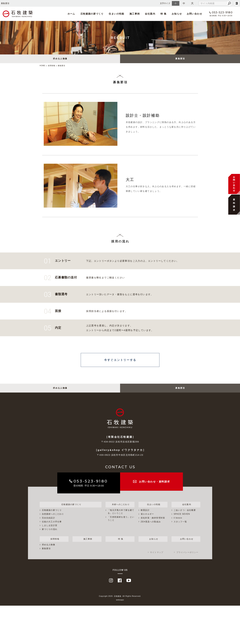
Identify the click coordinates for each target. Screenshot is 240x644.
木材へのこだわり (120, 509)
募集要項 (180, 59)
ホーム (71, 14)
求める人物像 (60, 59)
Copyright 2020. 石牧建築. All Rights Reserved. (120, 601)
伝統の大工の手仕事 (52, 526)
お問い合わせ (191, 14)
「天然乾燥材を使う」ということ (121, 523)
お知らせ (174, 14)
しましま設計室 (50, 530)
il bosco (178, 523)
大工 (130, 180)
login (237, 3)
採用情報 (54, 544)
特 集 (161, 14)
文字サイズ (165, 3)
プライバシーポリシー (187, 557)
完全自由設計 (48, 523)
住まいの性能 (115, 14)
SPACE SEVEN (182, 519)
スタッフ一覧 (180, 526)
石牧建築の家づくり (91, 14)
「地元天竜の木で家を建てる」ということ (121, 516)
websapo (120, 605)
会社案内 (148, 14)
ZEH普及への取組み (151, 526)
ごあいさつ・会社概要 (185, 515)
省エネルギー (147, 519)
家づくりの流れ (50, 534)
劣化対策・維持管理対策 (153, 523)
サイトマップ (157, 557)
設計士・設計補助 (143, 116)
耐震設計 (145, 515)
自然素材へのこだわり (53, 519)
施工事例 (133, 14)
